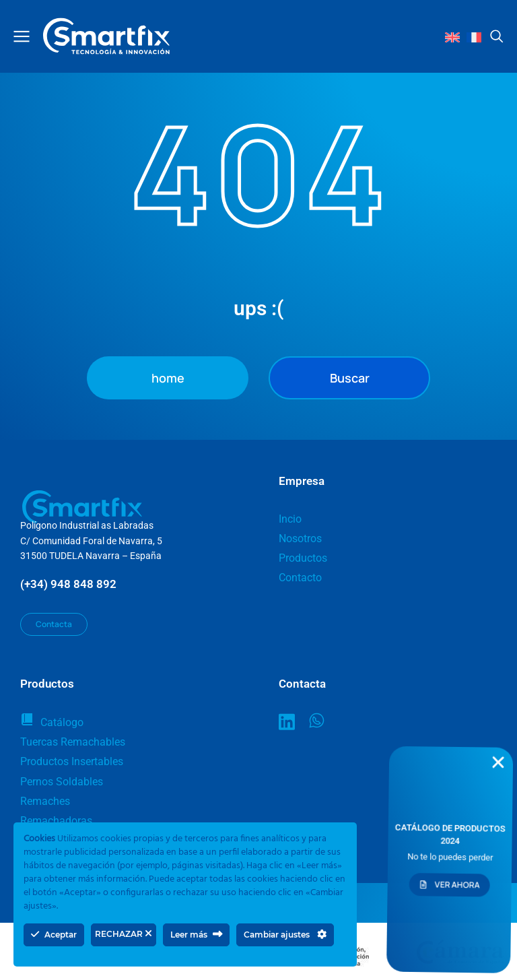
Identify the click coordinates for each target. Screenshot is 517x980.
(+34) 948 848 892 (68, 584)
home (168, 378)
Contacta (54, 624)
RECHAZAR (124, 934)
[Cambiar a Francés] (474, 37)
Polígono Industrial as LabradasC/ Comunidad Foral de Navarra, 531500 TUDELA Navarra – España (91, 541)
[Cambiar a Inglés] (452, 37)
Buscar (350, 378)
